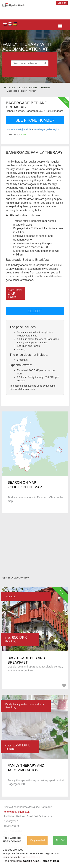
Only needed (37, 840)
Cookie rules (31, 861)
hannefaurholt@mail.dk (19, 129)
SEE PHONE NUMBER (35, 120)
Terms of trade (51, 861)
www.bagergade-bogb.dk (47, 129)
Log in (62, 3)
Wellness (46, 87)
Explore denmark (28, 87)
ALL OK (60, 840)
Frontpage (10, 87)
